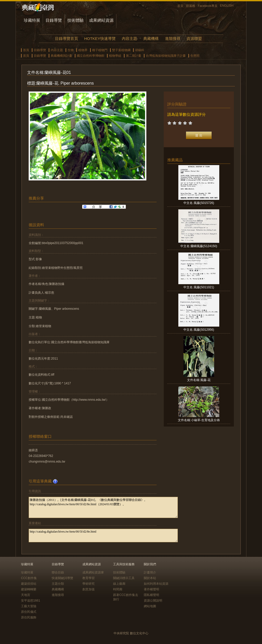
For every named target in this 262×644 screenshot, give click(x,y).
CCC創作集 (29, 578)
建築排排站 (29, 584)
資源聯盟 (194, 38)
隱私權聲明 (151, 595)
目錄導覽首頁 (67, 38)
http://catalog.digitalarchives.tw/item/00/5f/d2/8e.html (103, 536)
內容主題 (129, 38)
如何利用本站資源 (156, 584)
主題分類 (58, 584)
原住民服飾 (29, 617)
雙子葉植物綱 (121, 50)
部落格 (191, 6)
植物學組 (115, 56)
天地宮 (26, 595)
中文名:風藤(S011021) (199, 287)
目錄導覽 (54, 20)
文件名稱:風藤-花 (199, 380)
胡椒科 (140, 50)
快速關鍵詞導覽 (62, 578)
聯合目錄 (58, 572)
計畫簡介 (150, 572)
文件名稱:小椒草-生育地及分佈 (199, 420)
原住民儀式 (29, 612)
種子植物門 (100, 50)
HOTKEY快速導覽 (100, 38)
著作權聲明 (151, 589)
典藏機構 (151, 38)
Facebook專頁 (208, 6)
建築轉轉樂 (29, 589)
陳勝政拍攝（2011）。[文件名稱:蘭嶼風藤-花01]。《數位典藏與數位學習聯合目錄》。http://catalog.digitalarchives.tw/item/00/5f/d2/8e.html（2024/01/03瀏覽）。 (103, 507)
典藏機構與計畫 (61, 56)
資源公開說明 (153, 601)
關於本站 (150, 578)
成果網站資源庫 (93, 572)
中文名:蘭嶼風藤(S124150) (199, 246)
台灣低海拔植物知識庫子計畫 (166, 56)
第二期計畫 (134, 56)
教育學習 (89, 578)
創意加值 (89, 589)
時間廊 (118, 589)
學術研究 (89, 584)
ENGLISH (227, 6)
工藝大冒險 (29, 606)
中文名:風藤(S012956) (199, 330)
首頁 (180, 6)
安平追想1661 (31, 601)
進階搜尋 (173, 38)
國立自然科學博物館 (91, 56)
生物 (71, 50)
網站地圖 (150, 606)
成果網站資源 (101, 20)
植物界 (83, 50)
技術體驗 (75, 20)
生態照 (195, 56)
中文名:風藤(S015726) (199, 203)
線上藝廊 (119, 584)
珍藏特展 (32, 20)
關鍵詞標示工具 (124, 578)
